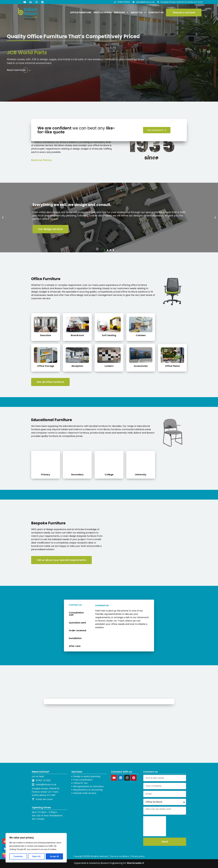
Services (121, 13)
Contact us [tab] (75, 605)
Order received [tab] (77, 630)
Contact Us (156, 12)
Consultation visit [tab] (76, 614)
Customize (18, 856)
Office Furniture (81, 12)
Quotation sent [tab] (77, 623)
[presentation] (155, 826)
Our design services (51, 229)
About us (138, 13)
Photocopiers (103, 12)
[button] (209, 45)
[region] (36, 848)
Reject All (36, 856)
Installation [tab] (75, 638)
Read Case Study (16, 70)
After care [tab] (75, 646)
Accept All (54, 856)
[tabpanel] (123, 618)
